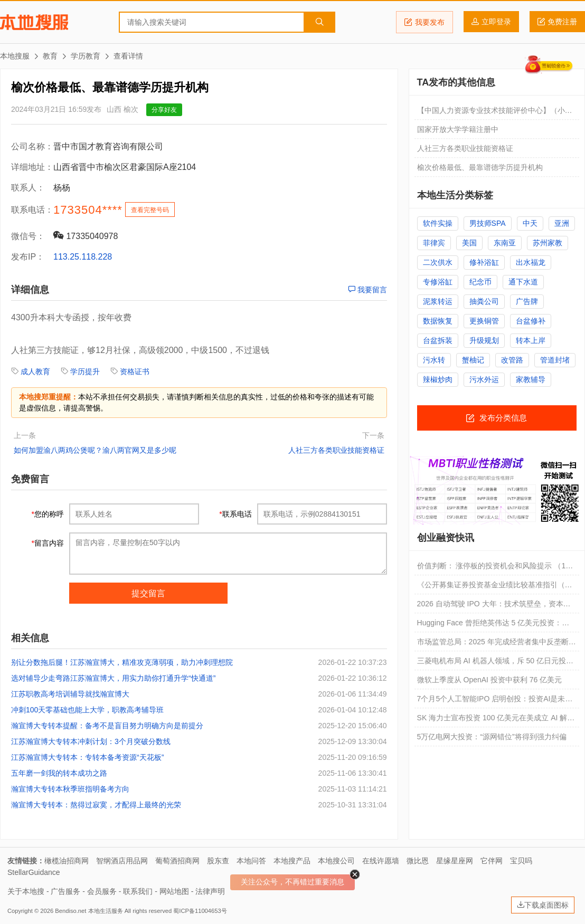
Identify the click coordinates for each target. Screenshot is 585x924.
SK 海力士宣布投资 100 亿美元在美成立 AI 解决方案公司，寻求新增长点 (496, 720)
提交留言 (148, 593)
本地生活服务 (106, 911)
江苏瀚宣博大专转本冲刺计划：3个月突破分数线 (91, 741)
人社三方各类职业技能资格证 (336, 450)
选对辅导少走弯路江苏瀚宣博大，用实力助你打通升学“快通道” (113, 678)
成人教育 (35, 371)
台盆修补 (531, 321)
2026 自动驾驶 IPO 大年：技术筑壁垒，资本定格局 (494, 606)
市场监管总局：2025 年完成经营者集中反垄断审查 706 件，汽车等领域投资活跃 (497, 644)
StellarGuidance (34, 872)
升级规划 (484, 340)
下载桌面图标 (543, 905)
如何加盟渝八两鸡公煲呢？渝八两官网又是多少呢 (95, 450)
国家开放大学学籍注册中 (458, 129)
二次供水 (438, 262)
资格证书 (135, 371)
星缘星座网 (455, 861)
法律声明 (210, 891)
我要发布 (424, 22)
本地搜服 (34, 22)
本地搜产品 (292, 861)
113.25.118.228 (83, 257)
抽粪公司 (484, 301)
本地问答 (251, 861)
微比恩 (418, 861)
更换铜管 (484, 321)
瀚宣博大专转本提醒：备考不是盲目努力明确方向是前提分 (107, 726)
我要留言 (367, 290)
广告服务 (65, 891)
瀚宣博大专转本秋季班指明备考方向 (70, 789)
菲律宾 (434, 243)
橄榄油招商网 (67, 861)
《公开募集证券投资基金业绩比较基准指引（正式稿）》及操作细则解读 (495, 587)
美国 (469, 243)
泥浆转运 (438, 301)
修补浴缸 (484, 262)
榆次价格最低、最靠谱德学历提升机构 (480, 167)
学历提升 (85, 371)
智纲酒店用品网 (122, 861)
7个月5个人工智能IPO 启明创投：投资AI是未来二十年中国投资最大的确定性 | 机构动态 (495, 701)
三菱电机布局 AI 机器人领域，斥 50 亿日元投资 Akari (495, 663)
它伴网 (492, 861)
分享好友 (164, 110)
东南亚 (505, 243)
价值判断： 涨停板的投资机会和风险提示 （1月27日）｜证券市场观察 (495, 568)
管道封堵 (555, 360)
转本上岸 (531, 340)
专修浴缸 (438, 282)
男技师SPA (488, 223)
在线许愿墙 (381, 861)
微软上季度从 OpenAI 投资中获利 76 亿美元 (490, 680)
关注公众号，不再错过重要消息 (292, 882)
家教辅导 (531, 379)
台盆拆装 (438, 340)
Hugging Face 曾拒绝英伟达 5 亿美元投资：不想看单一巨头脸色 (493, 625)
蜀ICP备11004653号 (200, 911)
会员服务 (102, 891)
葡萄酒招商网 (177, 861)
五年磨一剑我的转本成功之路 (59, 773)
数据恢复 (438, 321)
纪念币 (480, 282)
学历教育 (86, 56)
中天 (530, 223)
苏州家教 (548, 243)
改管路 (512, 360)
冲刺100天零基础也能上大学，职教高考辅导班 (87, 710)
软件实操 (438, 223)
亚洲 (562, 223)
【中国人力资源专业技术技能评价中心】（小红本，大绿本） (495, 113)
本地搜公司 (336, 861)
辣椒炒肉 (438, 379)
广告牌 (527, 301)
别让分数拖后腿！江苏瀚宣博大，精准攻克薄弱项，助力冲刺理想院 (122, 662)
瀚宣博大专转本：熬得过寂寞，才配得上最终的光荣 (96, 805)
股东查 (218, 861)
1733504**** (88, 210)
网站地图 (174, 891)
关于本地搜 (26, 891)
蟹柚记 (473, 360)
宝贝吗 (521, 861)
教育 (50, 56)
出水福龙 (531, 262)
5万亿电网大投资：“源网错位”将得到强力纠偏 (492, 737)
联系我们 (138, 891)
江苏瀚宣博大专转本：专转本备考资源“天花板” (87, 757)
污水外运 (484, 379)
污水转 (434, 360)
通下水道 (523, 282)
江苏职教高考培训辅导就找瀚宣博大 (70, 694)
